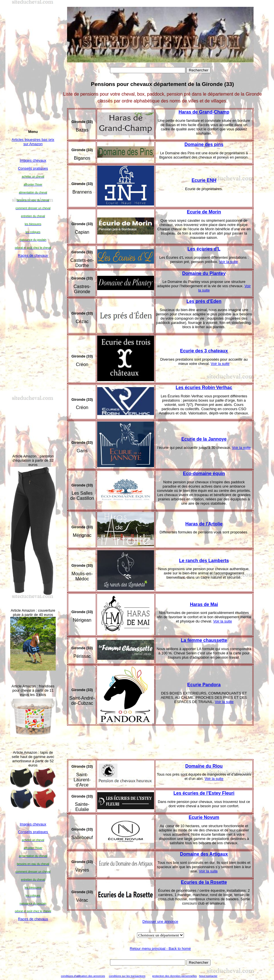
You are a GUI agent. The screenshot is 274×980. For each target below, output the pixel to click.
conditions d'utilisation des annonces (83, 976)
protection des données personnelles (174, 976)
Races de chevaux (33, 255)
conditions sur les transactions (127, 976)
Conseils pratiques (33, 168)
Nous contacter (208, 976)
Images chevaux (33, 160)
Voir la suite (229, 262)
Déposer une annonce (160, 922)
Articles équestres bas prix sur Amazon (33, 142)
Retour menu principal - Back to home (160, 949)
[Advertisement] (33, 356)
